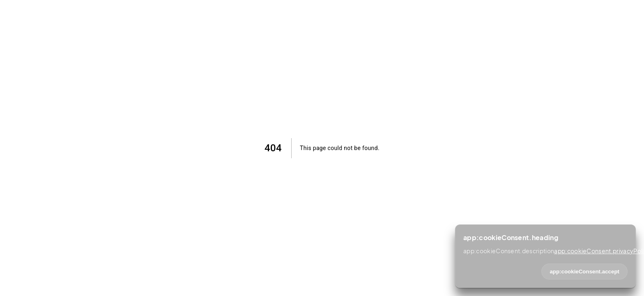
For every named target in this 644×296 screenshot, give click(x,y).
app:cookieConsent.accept (584, 272)
